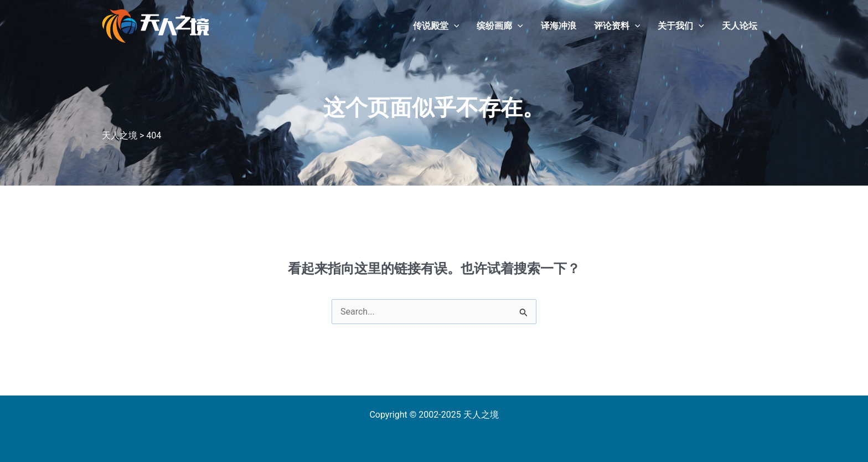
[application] (454, 26)
